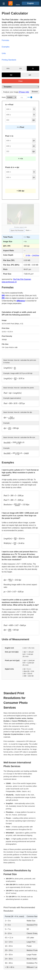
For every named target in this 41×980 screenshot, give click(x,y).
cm (20, 68)
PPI (3, 298)
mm (8, 68)
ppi (30, 75)
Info (30, 97)
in (33, 68)
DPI (3, 295)
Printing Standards (9, 60)
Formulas (5, 40)
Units (4, 53)
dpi (11, 75)
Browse (35, 92)
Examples (6, 47)
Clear (20, 81)
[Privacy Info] (24, 92)
